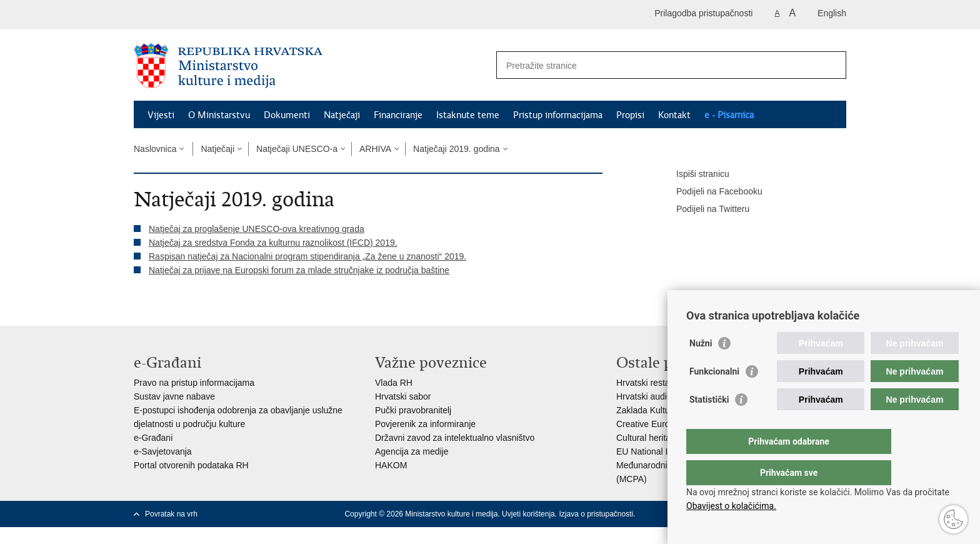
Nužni (701, 368)
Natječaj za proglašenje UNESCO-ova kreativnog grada (257, 229)
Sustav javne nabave (174, 396)
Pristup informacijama (558, 115)
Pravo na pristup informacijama (194, 383)
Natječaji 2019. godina (457, 149)
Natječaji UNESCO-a (297, 149)
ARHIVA (375, 149)
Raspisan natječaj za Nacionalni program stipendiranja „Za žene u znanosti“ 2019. (307, 256)
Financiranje (398, 115)
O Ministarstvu (219, 115)
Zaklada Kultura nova (657, 410)
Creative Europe (648, 424)
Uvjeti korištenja (528, 514)
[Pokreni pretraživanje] (832, 65)
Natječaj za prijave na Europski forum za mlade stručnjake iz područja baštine (299, 270)
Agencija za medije (412, 451)
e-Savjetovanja (163, 451)
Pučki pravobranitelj (413, 410)
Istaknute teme (468, 115)
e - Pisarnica (729, 115)
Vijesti (161, 115)
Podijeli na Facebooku (711, 192)
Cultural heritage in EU (660, 438)
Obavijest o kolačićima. (731, 506)
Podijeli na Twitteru (704, 209)
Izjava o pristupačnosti (596, 514)
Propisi (630, 115)
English (832, 13)
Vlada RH (394, 383)
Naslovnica (155, 149)
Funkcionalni (714, 396)
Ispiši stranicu (694, 174)
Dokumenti (287, 115)
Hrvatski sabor (403, 396)
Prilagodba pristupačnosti (703, 13)
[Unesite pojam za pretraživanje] (658, 65)
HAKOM (391, 465)
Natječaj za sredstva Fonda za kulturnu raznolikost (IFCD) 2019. (273, 243)
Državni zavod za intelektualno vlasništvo (455, 438)
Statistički (709, 425)
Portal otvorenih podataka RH (191, 465)
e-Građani (153, 438)
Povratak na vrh (171, 514)
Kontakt (674, 115)
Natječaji (342, 115)
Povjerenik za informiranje (425, 424)
